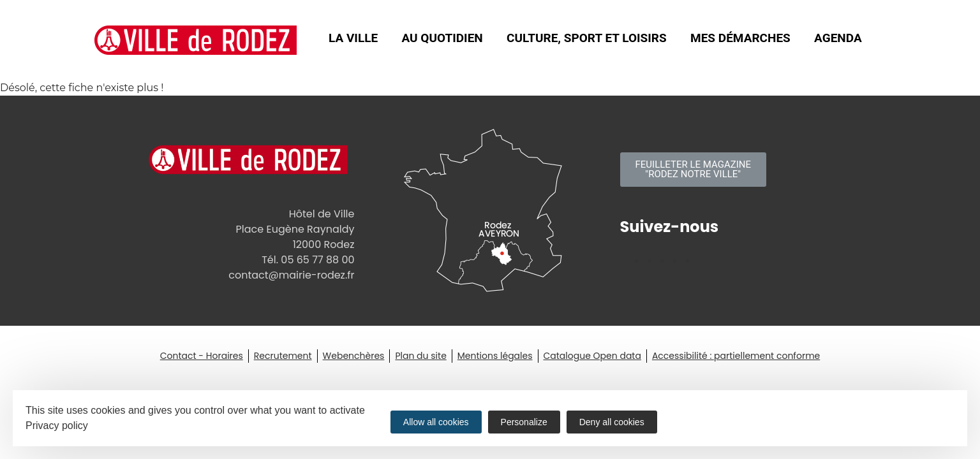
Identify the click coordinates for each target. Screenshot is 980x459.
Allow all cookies (436, 422)
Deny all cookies (612, 422)
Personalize (524, 422)
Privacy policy (57, 426)
